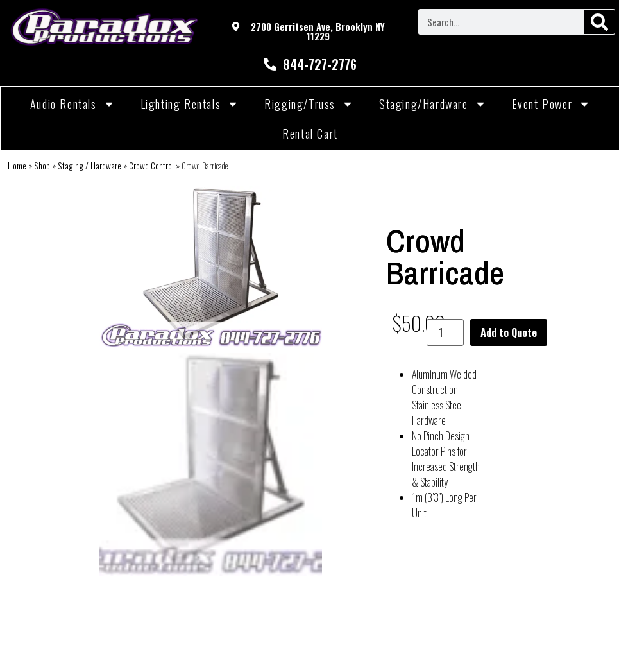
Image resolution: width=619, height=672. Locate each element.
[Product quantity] (445, 332)
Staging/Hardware (433, 104)
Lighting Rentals (190, 104)
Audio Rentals (72, 104)
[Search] (599, 22)
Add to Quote (509, 332)
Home (17, 166)
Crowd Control (151, 166)
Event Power (551, 104)
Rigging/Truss (309, 104)
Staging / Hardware (89, 166)
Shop (42, 166)
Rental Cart (310, 134)
